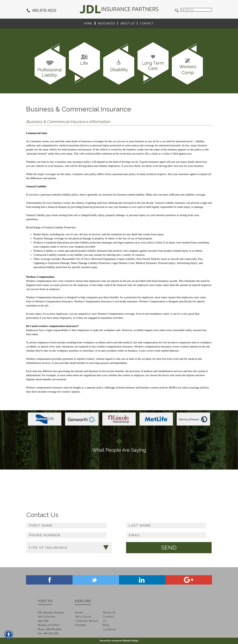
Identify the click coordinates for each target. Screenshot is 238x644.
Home (79, 612)
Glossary (81, 625)
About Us (109, 612)
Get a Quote (83, 617)
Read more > (204, 488)
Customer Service (87, 621)
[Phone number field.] (66, 535)
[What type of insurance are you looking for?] (69, 548)
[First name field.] (66, 525)
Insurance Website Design (125, 641)
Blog (106, 625)
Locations (109, 629)
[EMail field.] (166, 535)
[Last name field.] (166, 525)
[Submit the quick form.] (169, 548)
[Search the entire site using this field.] (196, 10)
